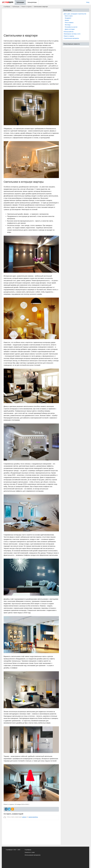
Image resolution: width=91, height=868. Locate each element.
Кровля (67, 20)
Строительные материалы (71, 38)
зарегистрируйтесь (33, 817)
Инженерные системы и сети (72, 34)
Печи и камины (69, 23)
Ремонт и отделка (69, 36)
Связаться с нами (30, 852)
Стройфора (28, 850)
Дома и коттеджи (70, 29)
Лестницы (68, 25)
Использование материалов (33, 855)
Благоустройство (69, 32)
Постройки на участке (71, 27)
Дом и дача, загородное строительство (75, 14)
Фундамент (68, 18)
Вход (88, 2)
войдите (24, 817)
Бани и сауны (69, 16)
